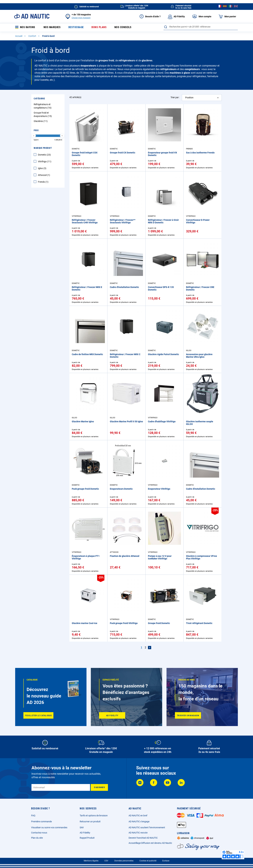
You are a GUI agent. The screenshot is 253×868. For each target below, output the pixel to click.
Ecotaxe (166, 861)
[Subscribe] (99, 787)
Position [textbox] (189, 98)
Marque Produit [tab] (43, 148)
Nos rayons (25, 27)
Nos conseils (123, 27)
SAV (82, 827)
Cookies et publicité (148, 861)
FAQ (33, 816)
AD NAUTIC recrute (138, 833)
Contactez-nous (39, 833)
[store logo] (32, 16)
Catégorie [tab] (39, 99)
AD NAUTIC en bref (138, 816)
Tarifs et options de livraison (94, 816)
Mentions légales (91, 861)
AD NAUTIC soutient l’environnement (147, 827)
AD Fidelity (85, 833)
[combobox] (201, 27)
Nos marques (52, 27)
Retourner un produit (90, 821)
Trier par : (175, 97)
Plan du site (37, 838)
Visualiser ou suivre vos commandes (49, 827)
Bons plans (99, 27)
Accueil (19, 36)
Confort (33, 36)
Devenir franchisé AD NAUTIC (143, 838)
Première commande (41, 821)
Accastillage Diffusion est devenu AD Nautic (150, 843)
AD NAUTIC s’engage (139, 821)
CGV (106, 861)
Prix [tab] (36, 130)
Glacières (41, 121)
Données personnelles (124, 861)
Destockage (76, 27)
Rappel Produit (87, 838)
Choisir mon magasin (81, 18)
